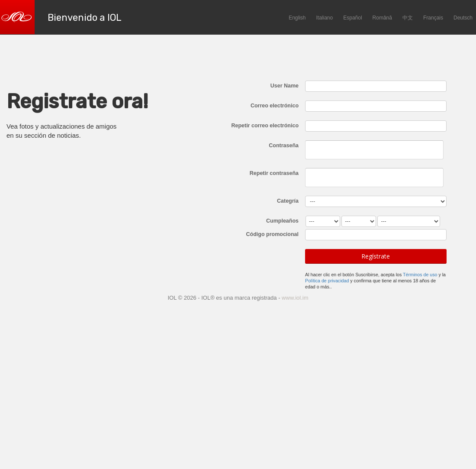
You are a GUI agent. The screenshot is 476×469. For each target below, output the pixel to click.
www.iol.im (295, 298)
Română (382, 18)
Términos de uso (420, 275)
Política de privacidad (327, 281)
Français (433, 18)
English (297, 18)
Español (352, 18)
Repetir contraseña (274, 173)
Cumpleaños (282, 221)
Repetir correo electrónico (265, 126)
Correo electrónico (275, 106)
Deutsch (463, 18)
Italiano (325, 18)
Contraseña (284, 146)
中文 (408, 18)
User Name (285, 86)
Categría (288, 201)
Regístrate (376, 256)
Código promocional (273, 234)
